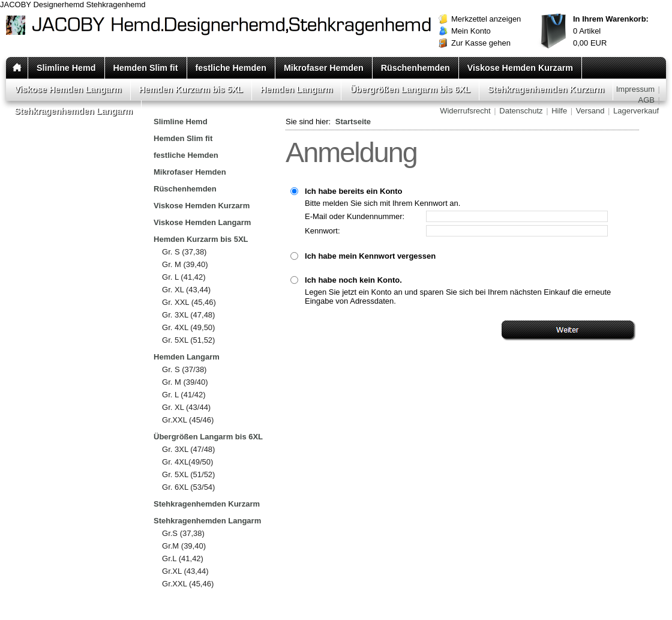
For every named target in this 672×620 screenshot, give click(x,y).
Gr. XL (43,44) (186, 290)
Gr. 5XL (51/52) (188, 474)
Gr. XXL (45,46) (189, 302)
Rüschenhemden (415, 68)
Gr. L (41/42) (184, 395)
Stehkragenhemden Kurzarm (546, 89)
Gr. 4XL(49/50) (187, 462)
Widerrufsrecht (465, 111)
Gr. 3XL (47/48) (188, 449)
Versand (590, 111)
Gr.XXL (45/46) (188, 420)
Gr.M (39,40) (184, 546)
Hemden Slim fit (146, 68)
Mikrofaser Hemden (324, 68)
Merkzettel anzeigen (486, 19)
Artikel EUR (611, 31)
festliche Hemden (231, 68)
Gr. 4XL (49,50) (188, 327)
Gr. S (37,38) (184, 252)
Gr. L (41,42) (184, 277)
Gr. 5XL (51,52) (188, 340)
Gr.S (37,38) (183, 533)
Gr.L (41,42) (183, 558)
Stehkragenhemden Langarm (73, 111)
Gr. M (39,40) (185, 264)
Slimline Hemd (66, 68)
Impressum (635, 89)
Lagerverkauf (636, 111)
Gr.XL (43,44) (185, 571)
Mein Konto (471, 31)
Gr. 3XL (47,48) (188, 315)
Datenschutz (521, 111)
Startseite (353, 122)
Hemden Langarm (297, 89)
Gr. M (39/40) (185, 382)
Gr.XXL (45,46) (188, 584)
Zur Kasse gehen (481, 43)
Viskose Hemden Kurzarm (520, 68)
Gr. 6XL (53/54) (188, 487)
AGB (646, 100)
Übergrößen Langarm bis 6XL (410, 89)
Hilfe (559, 111)
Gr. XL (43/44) (186, 407)
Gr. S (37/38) (184, 369)
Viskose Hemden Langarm (68, 89)
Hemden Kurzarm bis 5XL (191, 89)
